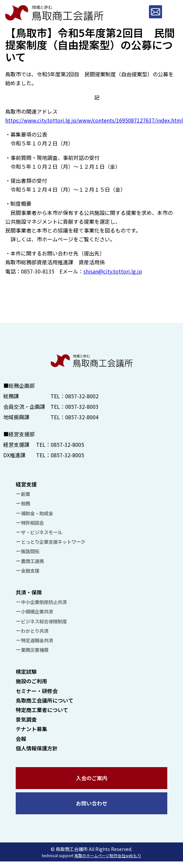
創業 (26, 494)
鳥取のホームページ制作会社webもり (108, 855)
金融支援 (30, 570)
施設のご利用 (31, 681)
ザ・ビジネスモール (42, 532)
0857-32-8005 (67, 444)
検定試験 (26, 671)
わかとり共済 (35, 631)
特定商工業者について (42, 710)
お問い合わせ (92, 803)
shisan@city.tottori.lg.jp (113, 271)
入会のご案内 (92, 778)
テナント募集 (31, 729)
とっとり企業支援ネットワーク (53, 542)
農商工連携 (32, 561)
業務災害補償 (35, 650)
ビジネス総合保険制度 (44, 621)
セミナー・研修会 (37, 691)
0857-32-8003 (82, 406)
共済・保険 (29, 592)
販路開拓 (30, 551)
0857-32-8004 (82, 417)
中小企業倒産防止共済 (44, 602)
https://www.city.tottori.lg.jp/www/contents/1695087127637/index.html (94, 120)
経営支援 (26, 484)
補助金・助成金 (37, 513)
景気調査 (26, 719)
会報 (21, 739)
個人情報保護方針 (37, 748)
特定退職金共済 (37, 640)
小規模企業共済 (37, 611)
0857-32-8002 (82, 396)
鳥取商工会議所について (45, 700)
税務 (26, 503)
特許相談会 (32, 523)
